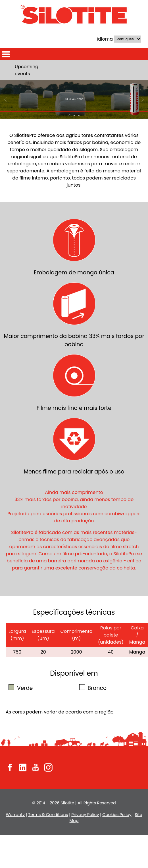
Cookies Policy (117, 815)
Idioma (105, 39)
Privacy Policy (85, 815)
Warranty (15, 815)
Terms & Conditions (48, 815)
